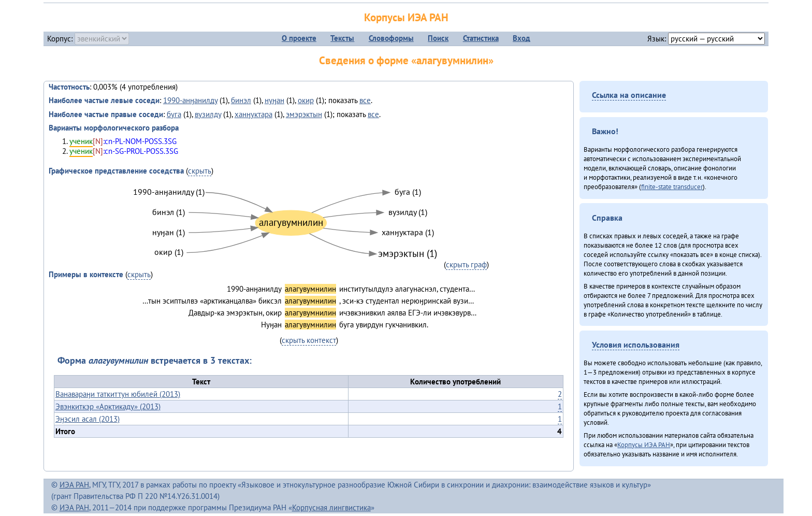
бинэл (241, 100)
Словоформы (391, 38)
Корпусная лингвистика (331, 507)
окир (306, 100)
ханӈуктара (253, 114)
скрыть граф (466, 264)
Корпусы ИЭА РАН (406, 17)
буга (174, 114)
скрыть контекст (309, 340)
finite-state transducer (672, 187)
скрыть (200, 171)
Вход (521, 38)
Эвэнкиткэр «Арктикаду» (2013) (108, 406)
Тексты (342, 38)
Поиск (438, 38)
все (365, 100)
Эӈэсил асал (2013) (88, 419)
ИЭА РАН (74, 485)
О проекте (299, 38)
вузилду (208, 114)
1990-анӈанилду (190, 100)
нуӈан (274, 100)
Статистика (481, 38)
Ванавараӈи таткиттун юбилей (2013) (118, 394)
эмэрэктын (304, 114)
